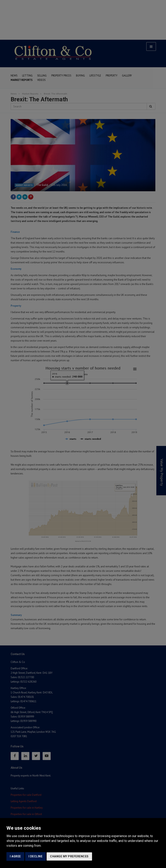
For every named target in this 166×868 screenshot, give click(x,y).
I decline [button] (36, 856)
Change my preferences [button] (69, 856)
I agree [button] (15, 856)
